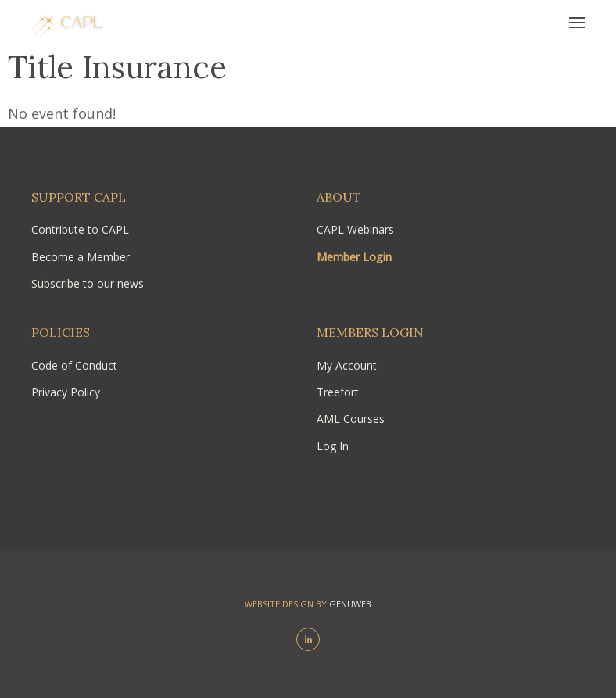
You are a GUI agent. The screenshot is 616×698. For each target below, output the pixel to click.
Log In (333, 446)
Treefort (338, 392)
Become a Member (81, 257)
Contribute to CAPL (80, 229)
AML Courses (351, 419)
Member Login (354, 257)
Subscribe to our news (88, 283)
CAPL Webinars (355, 229)
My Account (347, 365)
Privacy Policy (66, 392)
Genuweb (350, 604)
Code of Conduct (74, 365)
